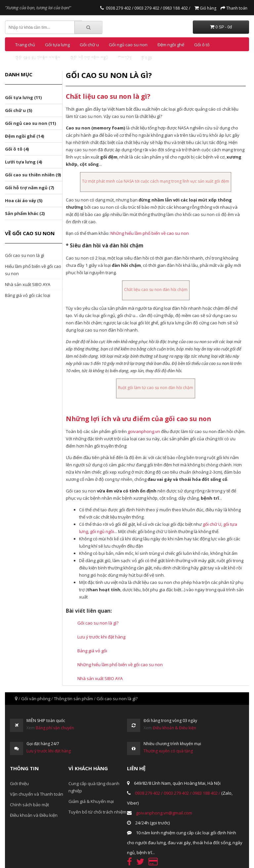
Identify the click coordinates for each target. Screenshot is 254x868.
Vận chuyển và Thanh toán (37, 794)
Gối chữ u (89, 45)
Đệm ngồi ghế (171, 45)
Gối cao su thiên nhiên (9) (33, 175)
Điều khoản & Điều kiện (174, 728)
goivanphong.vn (144, 431)
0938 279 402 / (120, 8)
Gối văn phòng (36, 699)
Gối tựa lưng (57, 45)
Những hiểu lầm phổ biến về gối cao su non (120, 665)
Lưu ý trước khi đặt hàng (101, 637)
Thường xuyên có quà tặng (168, 751)
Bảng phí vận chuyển (55, 728)
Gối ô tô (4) (17, 149)
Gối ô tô (202, 45)
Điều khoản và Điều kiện (34, 815)
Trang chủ (25, 45)
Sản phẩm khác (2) (25, 213)
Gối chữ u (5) (19, 110)
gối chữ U (212, 524)
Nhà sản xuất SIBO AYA (28, 284)
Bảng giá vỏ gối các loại (28, 295)
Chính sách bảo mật (29, 805)
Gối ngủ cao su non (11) (30, 123)
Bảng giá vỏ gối (92, 651)
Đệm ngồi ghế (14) (24, 136)
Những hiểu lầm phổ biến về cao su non (150, 233)
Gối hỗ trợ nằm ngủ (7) (29, 188)
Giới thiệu (19, 783)
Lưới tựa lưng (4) (23, 162)
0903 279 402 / (148, 8)
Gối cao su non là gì (24, 255)
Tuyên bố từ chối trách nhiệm (97, 812)
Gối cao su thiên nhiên (38, 58)
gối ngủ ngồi (102, 531)
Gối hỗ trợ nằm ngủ (89, 58)
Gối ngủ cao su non (128, 45)
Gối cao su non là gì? (98, 623)
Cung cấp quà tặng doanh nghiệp (94, 787)
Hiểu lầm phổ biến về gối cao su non (33, 270)
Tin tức (125, 58)
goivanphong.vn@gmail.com (164, 813)
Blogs (147, 58)
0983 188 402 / (176, 8)
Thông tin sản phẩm (73, 699)
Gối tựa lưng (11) (23, 97)
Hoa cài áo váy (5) (24, 200)
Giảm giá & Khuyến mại (91, 801)
